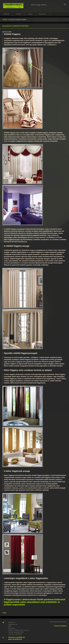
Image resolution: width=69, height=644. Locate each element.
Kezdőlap (6, 15)
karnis (30, 15)
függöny (19, 15)
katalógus (42, 15)
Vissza (4, 613)
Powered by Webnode (60, 626)
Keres (65, 5)
